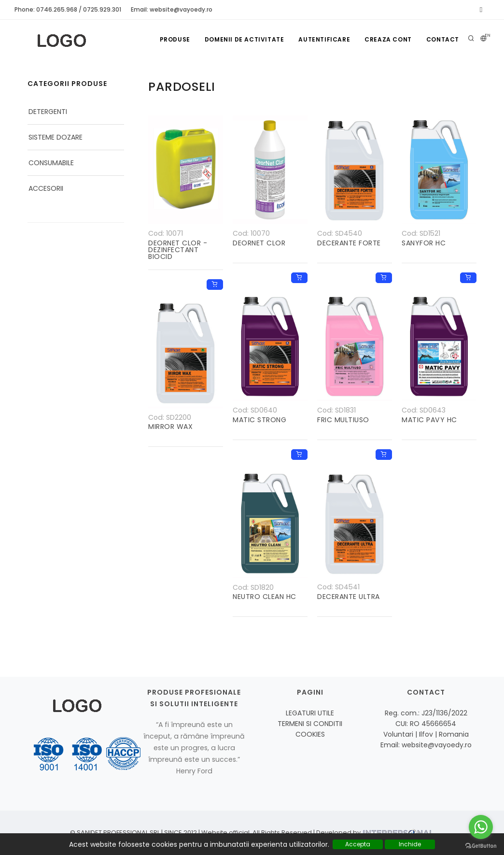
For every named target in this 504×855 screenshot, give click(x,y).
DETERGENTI (48, 112)
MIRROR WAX (170, 427)
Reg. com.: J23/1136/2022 (426, 713)
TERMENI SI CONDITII (310, 724)
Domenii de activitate (245, 39)
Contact (443, 39)
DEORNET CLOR (259, 243)
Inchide (410, 844)
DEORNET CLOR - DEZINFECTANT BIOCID (178, 250)
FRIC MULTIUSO (343, 420)
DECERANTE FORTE (349, 243)
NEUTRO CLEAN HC (265, 597)
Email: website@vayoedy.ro (172, 9)
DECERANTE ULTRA (349, 597)
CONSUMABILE (51, 163)
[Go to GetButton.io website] (481, 845)
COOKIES (310, 734)
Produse (175, 39)
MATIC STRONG (259, 420)
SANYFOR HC (424, 243)
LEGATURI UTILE (310, 713)
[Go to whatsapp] (481, 827)
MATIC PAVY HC (429, 420)
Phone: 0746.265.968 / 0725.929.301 (68, 9)
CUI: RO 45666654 (426, 724)
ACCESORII (46, 188)
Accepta (358, 844)
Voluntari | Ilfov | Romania (426, 734)
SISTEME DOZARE (56, 137)
